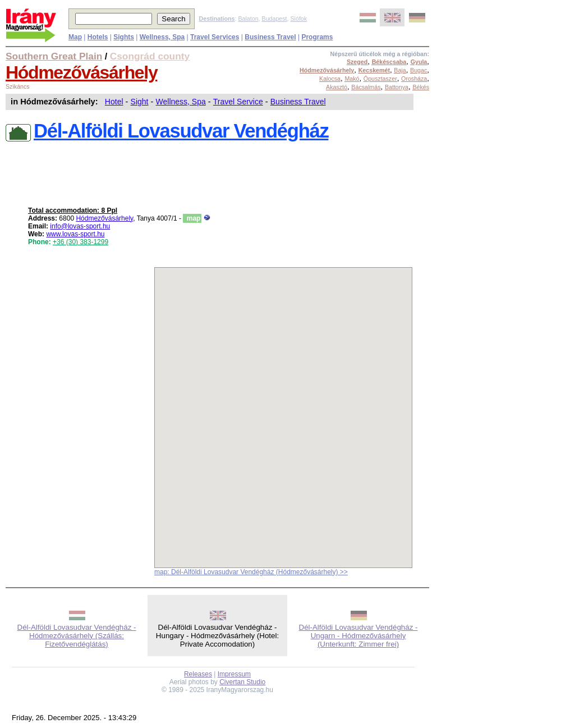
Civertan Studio (242, 682)
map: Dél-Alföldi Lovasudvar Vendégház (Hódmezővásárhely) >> (251, 572)
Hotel (114, 102)
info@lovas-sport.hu (80, 226)
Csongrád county (150, 56)
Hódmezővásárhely (81, 72)
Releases (198, 674)
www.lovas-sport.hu (75, 234)
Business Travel (298, 102)
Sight (140, 102)
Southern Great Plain (54, 56)
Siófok (298, 19)
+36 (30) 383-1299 (81, 242)
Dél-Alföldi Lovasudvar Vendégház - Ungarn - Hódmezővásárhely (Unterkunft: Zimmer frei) (358, 636)
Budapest (275, 19)
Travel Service (238, 102)
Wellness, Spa (181, 102)
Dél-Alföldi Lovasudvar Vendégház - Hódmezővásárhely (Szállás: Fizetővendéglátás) (77, 636)
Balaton (248, 19)
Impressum (234, 674)
